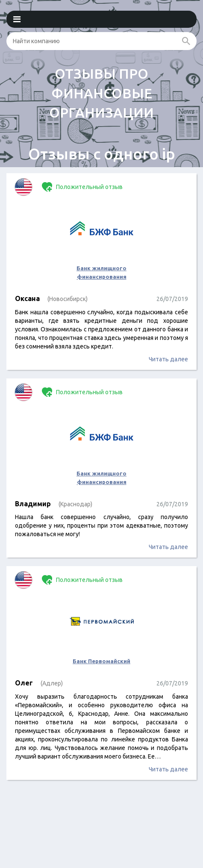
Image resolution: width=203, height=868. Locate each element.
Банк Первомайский (101, 661)
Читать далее (168, 359)
